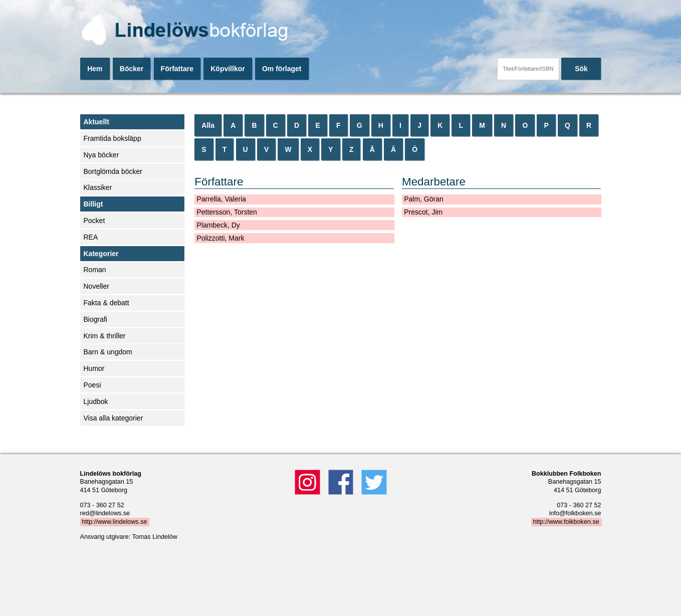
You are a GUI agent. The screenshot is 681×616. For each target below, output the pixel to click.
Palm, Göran (424, 199)
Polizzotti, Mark (220, 238)
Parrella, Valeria (221, 199)
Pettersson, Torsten (226, 212)
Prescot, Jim (423, 212)
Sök (581, 69)
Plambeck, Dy (218, 225)
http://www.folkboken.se (566, 522)
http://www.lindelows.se (114, 522)
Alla (208, 125)
